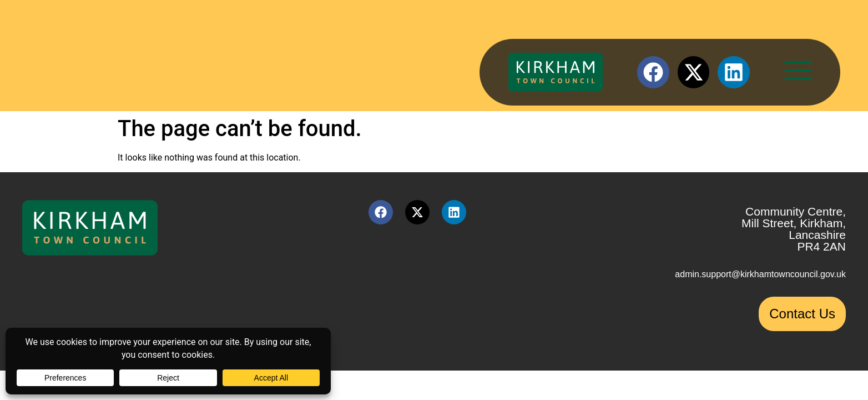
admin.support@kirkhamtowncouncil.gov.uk (760, 274)
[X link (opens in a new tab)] (694, 72)
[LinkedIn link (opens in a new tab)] (734, 72)
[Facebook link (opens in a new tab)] (653, 72)
